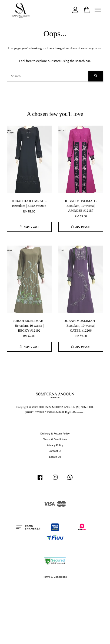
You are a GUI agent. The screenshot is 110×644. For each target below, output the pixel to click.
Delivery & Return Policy (55, 433)
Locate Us (55, 457)
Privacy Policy (55, 445)
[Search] (48, 76)
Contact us (55, 451)
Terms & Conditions (55, 439)
